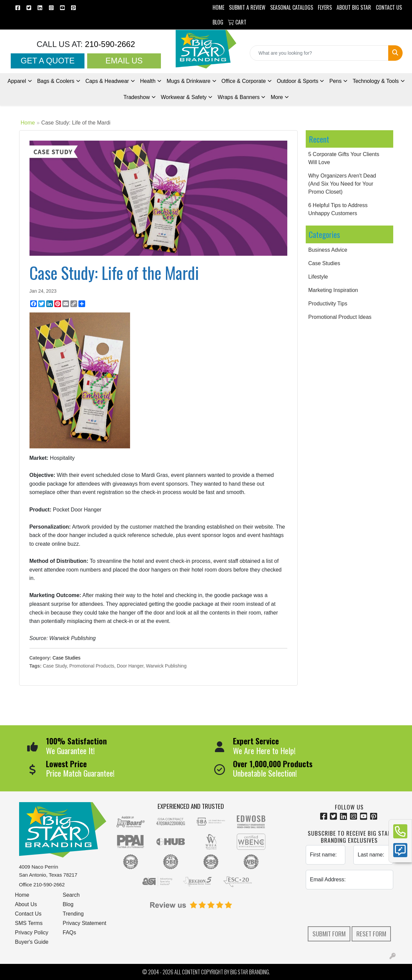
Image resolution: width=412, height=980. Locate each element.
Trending (73, 914)
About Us (26, 904)
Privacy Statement (84, 923)
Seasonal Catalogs (292, 7)
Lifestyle (318, 277)
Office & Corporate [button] (244, 81)
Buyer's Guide (32, 942)
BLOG (218, 22)
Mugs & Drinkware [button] (189, 81)
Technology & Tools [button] (376, 81)
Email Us (124, 61)
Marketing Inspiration (333, 290)
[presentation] (357, 908)
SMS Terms (29, 923)
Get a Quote (48, 61)
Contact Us (28, 914)
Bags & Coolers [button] (56, 81)
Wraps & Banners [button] (239, 97)
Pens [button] (335, 81)
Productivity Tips (328, 304)
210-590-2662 (109, 44)
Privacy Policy (32, 933)
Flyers (325, 7)
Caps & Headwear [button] (107, 81)
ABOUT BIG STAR (354, 7)
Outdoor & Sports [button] (298, 81)
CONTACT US (389, 7)
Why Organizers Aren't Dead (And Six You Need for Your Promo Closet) (342, 184)
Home (28, 123)
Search (71, 895)
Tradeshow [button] (137, 97)
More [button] (277, 97)
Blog (68, 904)
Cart (237, 22)
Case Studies (67, 658)
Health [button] (148, 81)
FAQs (69, 933)
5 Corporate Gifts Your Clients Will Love (344, 158)
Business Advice (328, 250)
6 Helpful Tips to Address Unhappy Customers (338, 209)
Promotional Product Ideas (340, 317)
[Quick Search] (319, 53)
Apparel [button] (17, 81)
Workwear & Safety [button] (184, 97)
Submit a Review (247, 7)
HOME (218, 7)
